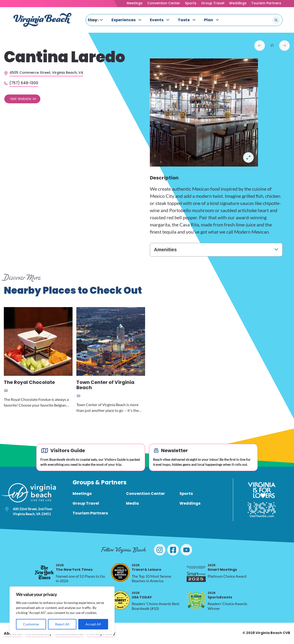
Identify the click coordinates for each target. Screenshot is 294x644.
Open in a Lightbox (248, 157)
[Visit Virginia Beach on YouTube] (186, 550)
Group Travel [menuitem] (86, 503)
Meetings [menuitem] (82, 494)
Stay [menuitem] (92, 20)
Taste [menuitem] (184, 20)
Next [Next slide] (284, 46)
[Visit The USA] (262, 510)
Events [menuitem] (157, 20)
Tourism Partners (266, 3)
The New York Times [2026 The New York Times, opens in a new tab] (74, 568)
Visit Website (21, 99)
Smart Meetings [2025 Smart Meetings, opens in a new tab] (222, 568)
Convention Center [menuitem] (145, 494)
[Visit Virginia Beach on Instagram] (160, 550)
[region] (62, 610)
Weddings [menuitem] (190, 503)
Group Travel (213, 3)
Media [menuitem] (132, 503)
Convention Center (164, 3)
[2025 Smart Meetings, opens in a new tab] (196, 572)
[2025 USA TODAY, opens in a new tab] (120, 600)
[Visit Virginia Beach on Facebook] (173, 550)
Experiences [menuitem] (123, 20)
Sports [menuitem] (186, 494)
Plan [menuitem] (209, 20)
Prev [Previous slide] (260, 46)
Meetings (135, 3)
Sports (191, 3)
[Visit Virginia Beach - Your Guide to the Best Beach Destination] (42, 20)
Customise (31, 624)
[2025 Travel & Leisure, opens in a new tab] (120, 572)
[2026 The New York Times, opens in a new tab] (44, 572)
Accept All (93, 624)
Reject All (62, 624)
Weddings (238, 3)
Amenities (165, 250)
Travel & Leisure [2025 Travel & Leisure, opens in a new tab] (147, 568)
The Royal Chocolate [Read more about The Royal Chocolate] (29, 383)
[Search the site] (260, 20)
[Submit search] (276, 20)
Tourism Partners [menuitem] (90, 513)
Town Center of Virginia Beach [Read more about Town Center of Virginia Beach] (105, 385)
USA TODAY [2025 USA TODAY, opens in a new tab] (142, 595)
